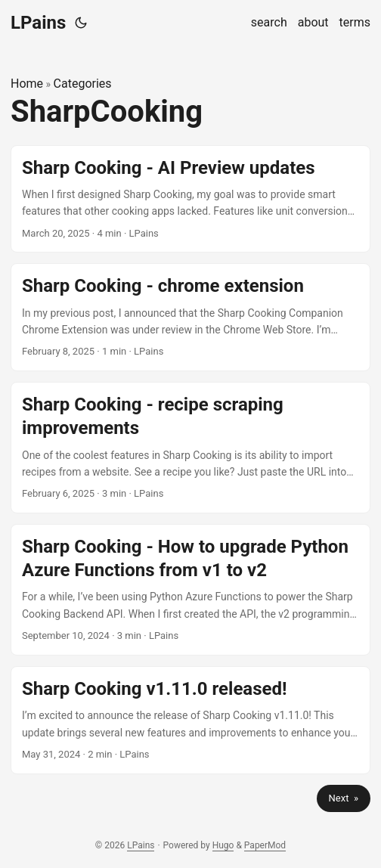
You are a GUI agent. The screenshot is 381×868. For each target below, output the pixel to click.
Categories (83, 84)
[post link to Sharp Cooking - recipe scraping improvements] (190, 448)
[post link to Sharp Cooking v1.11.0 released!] (190, 720)
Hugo (223, 845)
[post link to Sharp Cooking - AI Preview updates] (190, 199)
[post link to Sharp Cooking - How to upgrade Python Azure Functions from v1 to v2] (190, 590)
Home (27, 84)
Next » (344, 798)
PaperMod (265, 845)
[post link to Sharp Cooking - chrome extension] (190, 317)
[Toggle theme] (81, 23)
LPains (38, 23)
